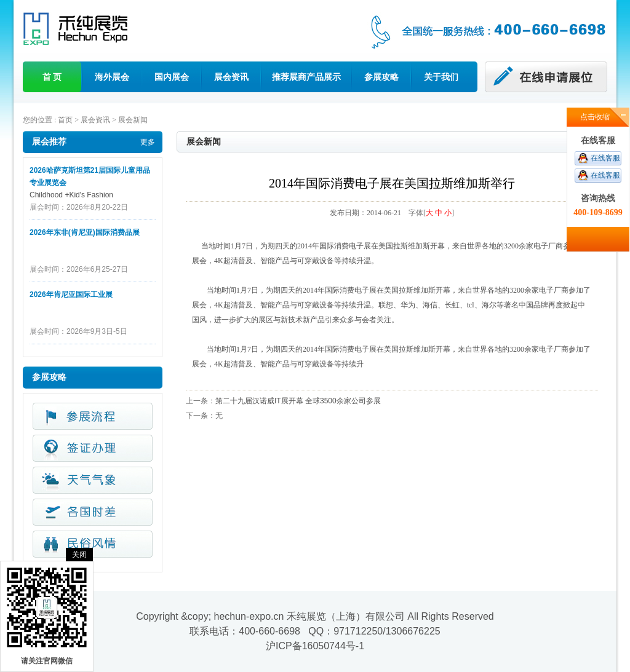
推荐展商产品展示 (306, 77)
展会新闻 (133, 120)
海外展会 (112, 77)
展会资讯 (231, 77)
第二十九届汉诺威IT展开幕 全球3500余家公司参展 (298, 401)
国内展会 (172, 77)
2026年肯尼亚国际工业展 (71, 294)
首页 (65, 120)
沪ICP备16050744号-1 (315, 646)
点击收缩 (595, 117)
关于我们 (441, 77)
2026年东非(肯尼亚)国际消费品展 (85, 232)
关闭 (79, 555)
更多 (148, 142)
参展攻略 (381, 77)
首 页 (52, 77)
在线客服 (605, 158)
